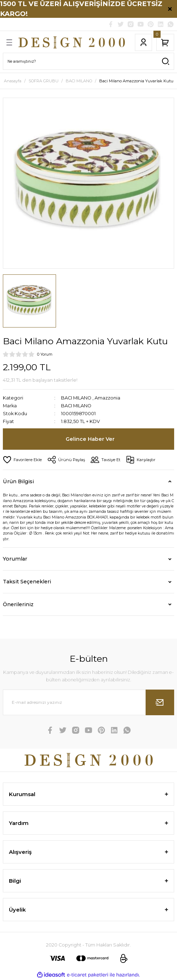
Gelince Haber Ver (90, 439)
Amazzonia (107, 398)
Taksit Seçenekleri (27, 582)
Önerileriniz (18, 604)
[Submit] (160, 702)
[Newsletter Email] (88, 702)
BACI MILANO (76, 398)
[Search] (88, 61)
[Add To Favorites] (22, 460)
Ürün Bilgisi (18, 481)
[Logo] (72, 42)
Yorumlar (15, 559)
